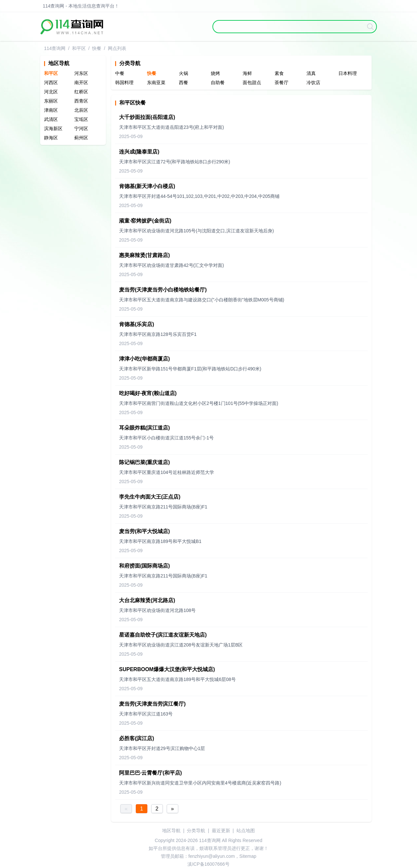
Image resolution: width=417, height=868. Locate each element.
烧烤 (215, 73)
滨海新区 (53, 129)
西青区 (81, 101)
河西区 (51, 82)
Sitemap (248, 856)
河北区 (51, 92)
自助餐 (218, 82)
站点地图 (246, 831)
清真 (311, 73)
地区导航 (171, 831)
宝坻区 (81, 119)
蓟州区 (81, 138)
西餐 (184, 82)
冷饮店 (313, 82)
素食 (279, 73)
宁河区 (81, 129)
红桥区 (81, 92)
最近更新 (221, 831)
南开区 (81, 82)
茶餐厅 (282, 82)
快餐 (97, 48)
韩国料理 (124, 82)
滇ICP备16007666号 (208, 864)
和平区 (79, 48)
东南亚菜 (156, 82)
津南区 (51, 110)
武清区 (51, 119)
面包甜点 (252, 82)
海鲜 (247, 73)
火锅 (184, 73)
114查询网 (55, 48)
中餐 (120, 73)
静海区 (51, 138)
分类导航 (196, 831)
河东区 (81, 73)
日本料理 (348, 73)
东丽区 (51, 101)
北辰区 (81, 110)
